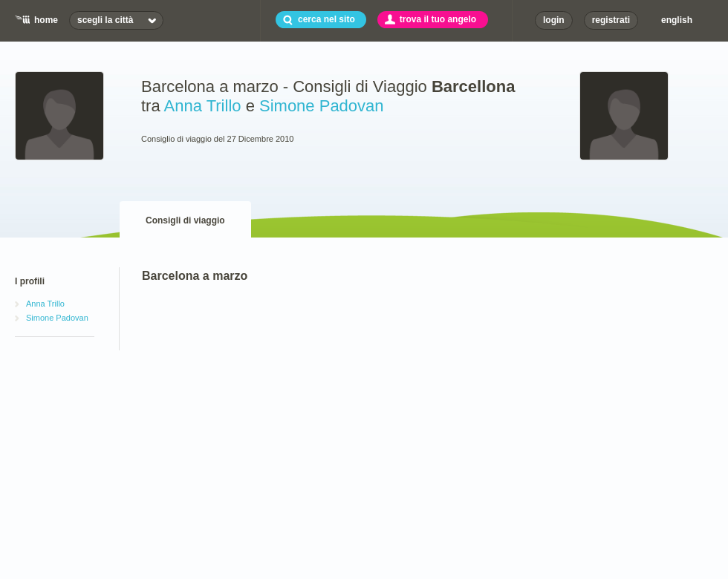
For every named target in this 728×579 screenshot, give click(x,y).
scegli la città (105, 20)
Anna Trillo (203, 106)
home (46, 20)
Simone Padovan (322, 106)
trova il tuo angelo (438, 19)
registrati (611, 20)
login (554, 20)
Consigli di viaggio (185, 220)
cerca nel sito (326, 19)
